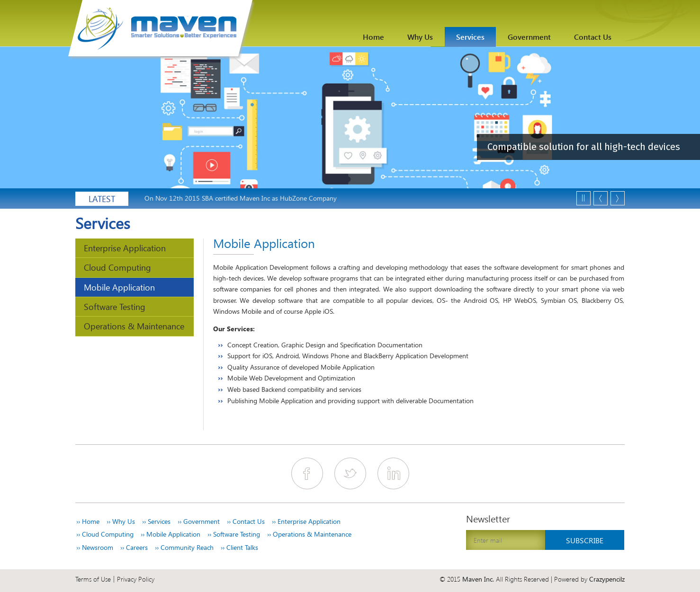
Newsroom (95, 548)
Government (529, 37)
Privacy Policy (136, 579)
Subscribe (585, 540)
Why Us (420, 37)
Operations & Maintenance (134, 326)
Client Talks (239, 548)
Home (373, 37)
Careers (134, 548)
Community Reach (184, 548)
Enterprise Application (125, 248)
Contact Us (593, 37)
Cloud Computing (117, 267)
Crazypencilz (607, 579)
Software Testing (115, 306)
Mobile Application (119, 287)
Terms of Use (93, 579)
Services (470, 37)
